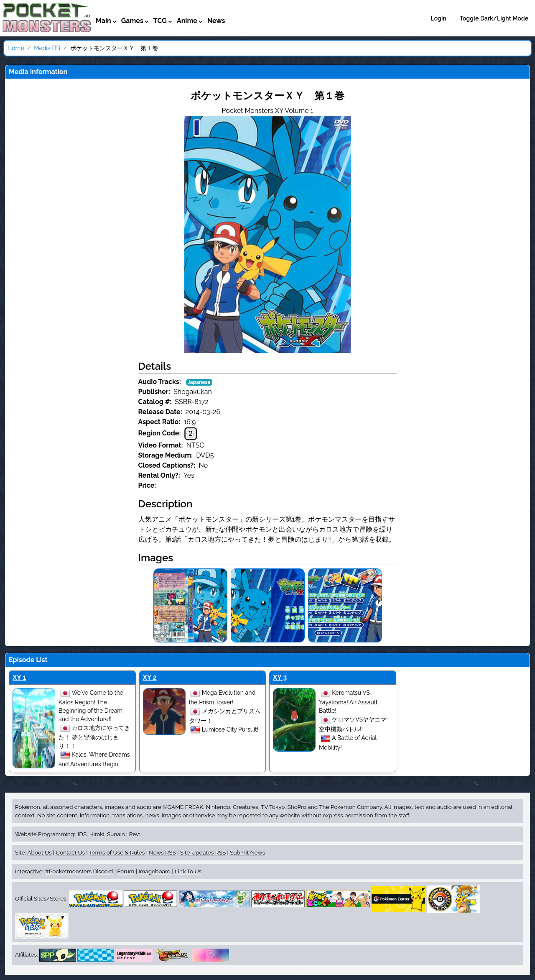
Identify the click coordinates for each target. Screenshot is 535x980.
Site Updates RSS (203, 852)
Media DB (47, 48)
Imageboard (154, 871)
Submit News (247, 852)
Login (439, 18)
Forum (126, 871)
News (216, 21)
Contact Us (70, 852)
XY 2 (150, 677)
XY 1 (19, 677)
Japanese (199, 382)
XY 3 (280, 677)
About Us (39, 852)
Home (16, 48)
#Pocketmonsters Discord (79, 871)
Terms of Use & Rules (117, 852)
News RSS (162, 852)
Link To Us (188, 871)
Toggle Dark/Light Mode (494, 18)
